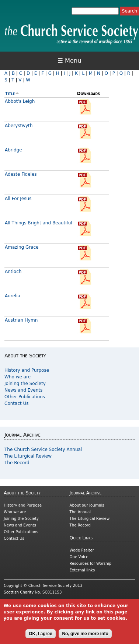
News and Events (23, 390)
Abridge (13, 150)
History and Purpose (27, 370)
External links (82, 570)
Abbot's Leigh (20, 101)
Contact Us (17, 403)
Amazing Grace (22, 247)
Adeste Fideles (21, 174)
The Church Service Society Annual (43, 449)
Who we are (18, 377)
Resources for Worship (91, 563)
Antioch (13, 272)
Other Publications (25, 397)
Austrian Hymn (21, 320)
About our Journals (87, 505)
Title (12, 94)
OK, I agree (40, 637)
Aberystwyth (19, 126)
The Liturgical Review (28, 456)
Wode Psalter (82, 550)
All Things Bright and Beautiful (39, 223)
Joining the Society (25, 384)
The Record (17, 463)
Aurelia (13, 296)
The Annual (80, 512)
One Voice (79, 557)
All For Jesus (18, 199)
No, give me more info (85, 637)
